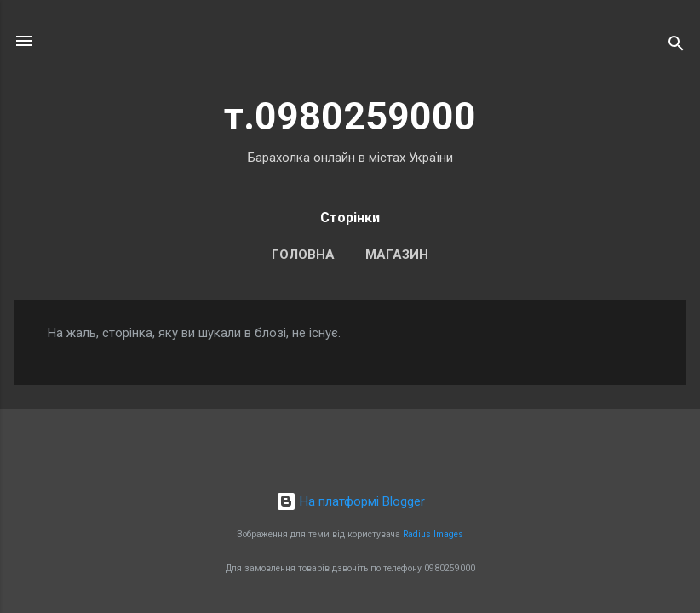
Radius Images (433, 534)
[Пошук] (676, 46)
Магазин (397, 255)
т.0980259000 (350, 116)
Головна (303, 255)
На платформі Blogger (350, 501)
